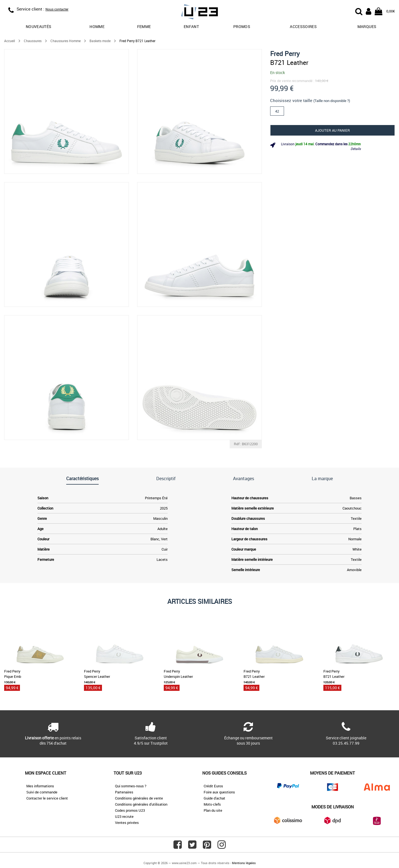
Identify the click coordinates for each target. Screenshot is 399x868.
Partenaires (124, 792)
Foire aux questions (219, 792)
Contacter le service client (47, 798)
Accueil (10, 41)
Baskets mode (100, 41)
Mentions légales (244, 863)
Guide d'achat (214, 798)
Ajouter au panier (332, 130)
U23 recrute (124, 816)
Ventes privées (127, 823)
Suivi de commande (42, 792)
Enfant (191, 26)
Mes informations (40, 786)
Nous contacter (57, 9)
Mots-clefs (212, 804)
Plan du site (213, 810)
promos (242, 26)
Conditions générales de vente (139, 798)
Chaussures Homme (66, 41)
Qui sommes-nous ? (131, 786)
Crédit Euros (213, 786)
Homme (97, 26)
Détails (356, 149)
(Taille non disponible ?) (332, 101)
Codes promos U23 (130, 810)
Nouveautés (39, 26)
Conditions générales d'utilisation (141, 804)
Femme (144, 26)
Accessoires (303, 26)
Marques (367, 26)
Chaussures (33, 41)
